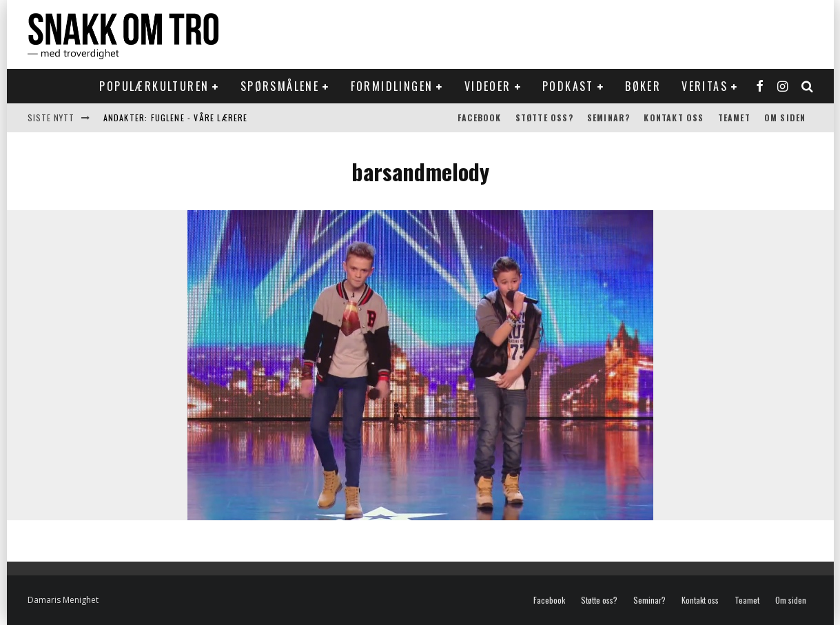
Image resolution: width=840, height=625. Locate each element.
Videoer (488, 86)
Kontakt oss (674, 117)
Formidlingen (392, 86)
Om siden (785, 117)
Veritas (705, 86)
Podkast (568, 86)
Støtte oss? (544, 117)
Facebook (480, 117)
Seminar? (609, 117)
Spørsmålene (280, 86)
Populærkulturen (154, 86)
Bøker (643, 86)
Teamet (734, 117)
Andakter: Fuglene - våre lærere (176, 117)
